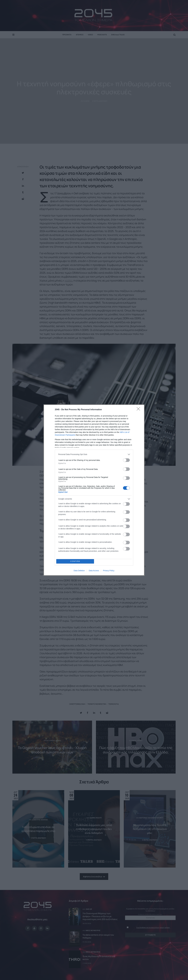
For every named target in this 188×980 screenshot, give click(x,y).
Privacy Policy (109, 571)
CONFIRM (75, 561)
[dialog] (94, 490)
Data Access (94, 571)
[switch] (126, 460)
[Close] (139, 410)
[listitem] (94, 454)
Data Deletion (79, 571)
